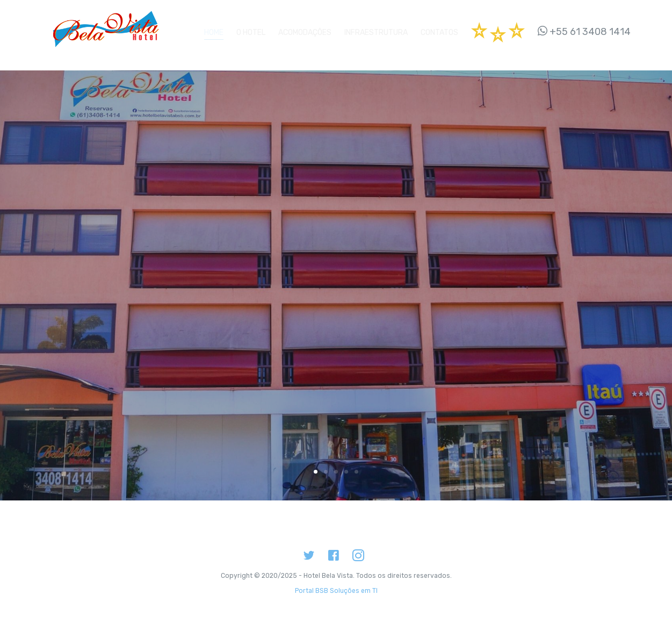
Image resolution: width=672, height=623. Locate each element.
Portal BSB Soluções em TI (336, 581)
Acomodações (305, 30)
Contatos (439, 30)
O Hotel (251, 30)
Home (214, 30)
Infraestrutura (376, 30)
